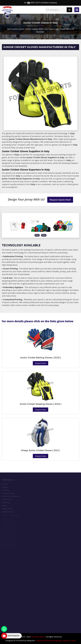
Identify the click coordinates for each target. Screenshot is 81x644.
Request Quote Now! (60, 200)
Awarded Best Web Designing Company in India (56, 640)
